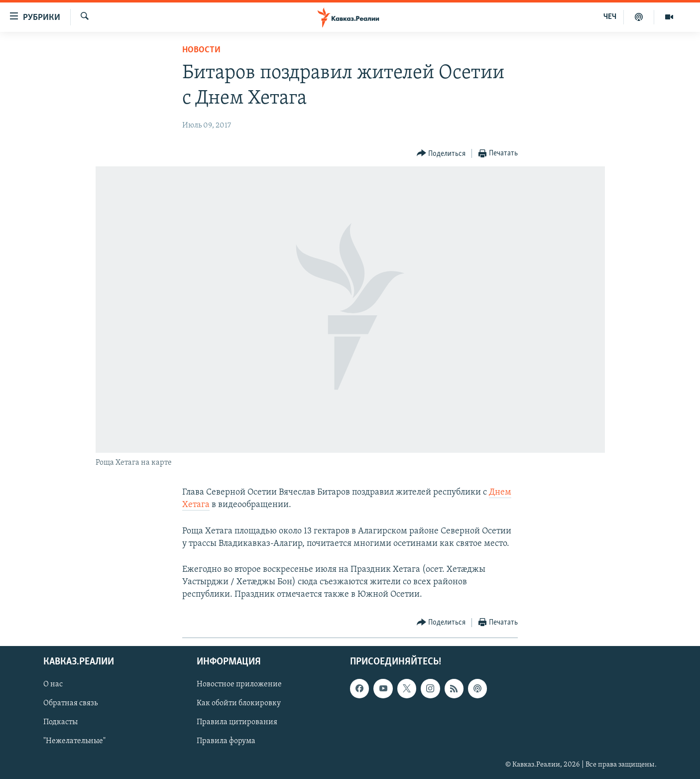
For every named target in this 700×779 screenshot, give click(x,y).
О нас (53, 684)
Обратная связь (70, 703)
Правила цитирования (237, 722)
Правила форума (226, 741)
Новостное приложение (239, 684)
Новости (201, 50)
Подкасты (60, 722)
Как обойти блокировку (239, 703)
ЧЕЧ (610, 17)
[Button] (441, 154)
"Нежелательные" (74, 741)
